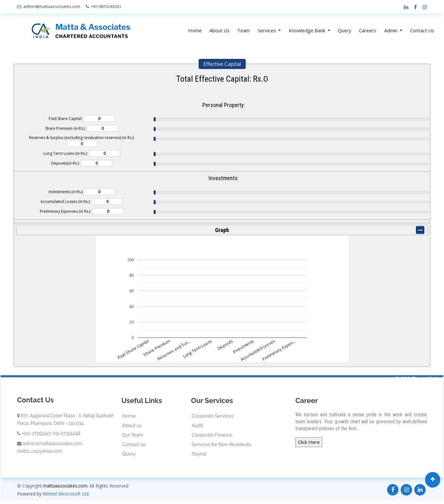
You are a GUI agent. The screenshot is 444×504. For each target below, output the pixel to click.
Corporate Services (213, 416)
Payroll (199, 454)
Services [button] (268, 30)
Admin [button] (392, 30)
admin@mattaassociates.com (52, 6)
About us (132, 425)
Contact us (134, 444)
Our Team (133, 435)
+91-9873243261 (106, 6)
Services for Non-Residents (221, 444)
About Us (219, 30)
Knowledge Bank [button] (308, 30)
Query (345, 30)
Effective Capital (222, 64)
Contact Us (422, 30)
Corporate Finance (212, 435)
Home (195, 30)
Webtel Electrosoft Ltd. (66, 494)
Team (244, 30)
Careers (368, 30)
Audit (197, 425)
